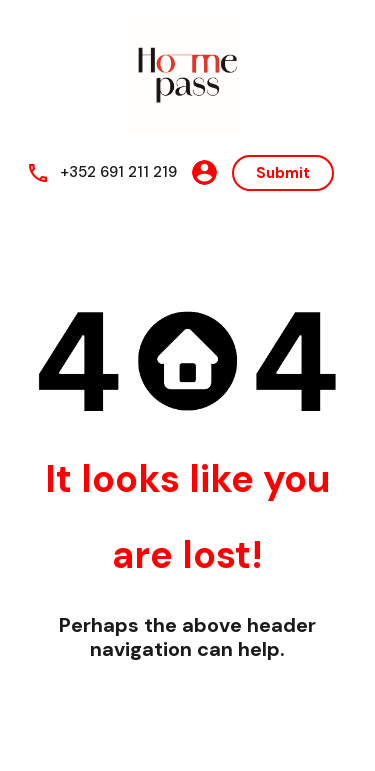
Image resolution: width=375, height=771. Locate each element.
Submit (283, 173)
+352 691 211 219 (118, 172)
